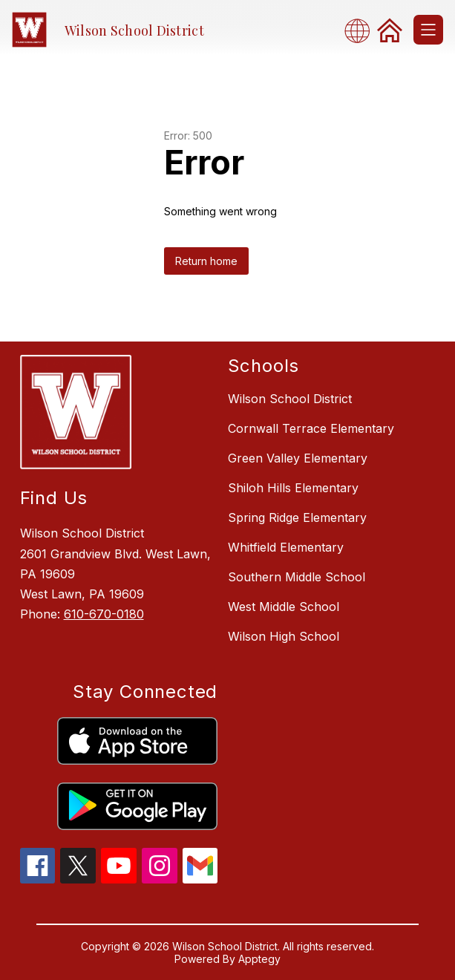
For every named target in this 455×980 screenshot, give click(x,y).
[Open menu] (428, 30)
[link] (390, 30)
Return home (206, 261)
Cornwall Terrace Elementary (311, 428)
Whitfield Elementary (286, 547)
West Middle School (284, 607)
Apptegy (259, 959)
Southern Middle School (297, 577)
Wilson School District (290, 399)
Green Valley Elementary (298, 458)
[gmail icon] (200, 879)
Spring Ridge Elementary (297, 517)
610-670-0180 (104, 614)
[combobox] (361, 30)
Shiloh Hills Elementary (293, 488)
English (361, 30)
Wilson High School (284, 636)
